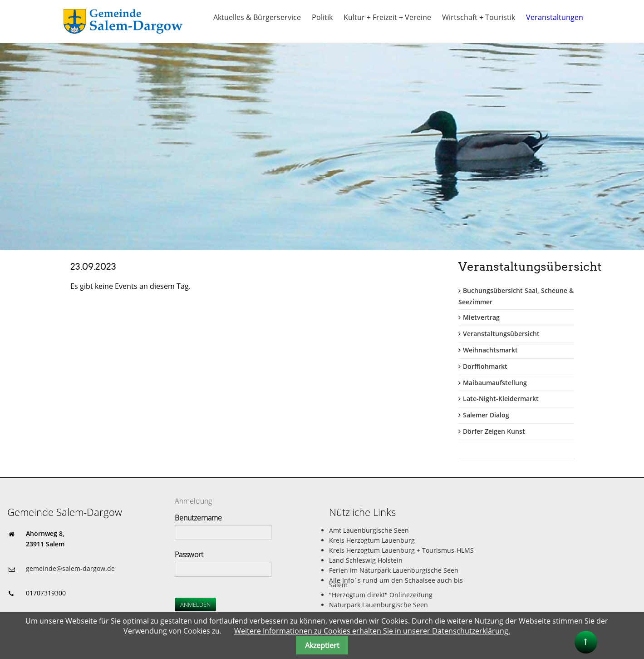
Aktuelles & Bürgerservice (257, 17)
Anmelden (195, 604)
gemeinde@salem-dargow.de (70, 568)
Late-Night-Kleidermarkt (501, 399)
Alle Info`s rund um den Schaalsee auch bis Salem (396, 582)
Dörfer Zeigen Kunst (494, 431)
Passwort (189, 555)
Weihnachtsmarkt (490, 350)
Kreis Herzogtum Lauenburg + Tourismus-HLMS (401, 550)
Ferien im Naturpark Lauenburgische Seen (394, 570)
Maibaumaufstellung (495, 383)
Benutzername (198, 518)
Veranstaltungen (555, 17)
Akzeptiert (322, 645)
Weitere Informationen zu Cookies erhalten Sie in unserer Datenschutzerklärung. (372, 631)
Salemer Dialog (486, 415)
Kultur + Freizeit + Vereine (387, 17)
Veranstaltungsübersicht (501, 334)
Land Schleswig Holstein (366, 560)
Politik (322, 17)
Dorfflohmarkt (485, 366)
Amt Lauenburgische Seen (369, 530)
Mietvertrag (481, 317)
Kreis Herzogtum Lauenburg (372, 540)
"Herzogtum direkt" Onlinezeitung (381, 595)
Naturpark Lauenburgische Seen (379, 605)
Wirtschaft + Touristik (479, 17)
